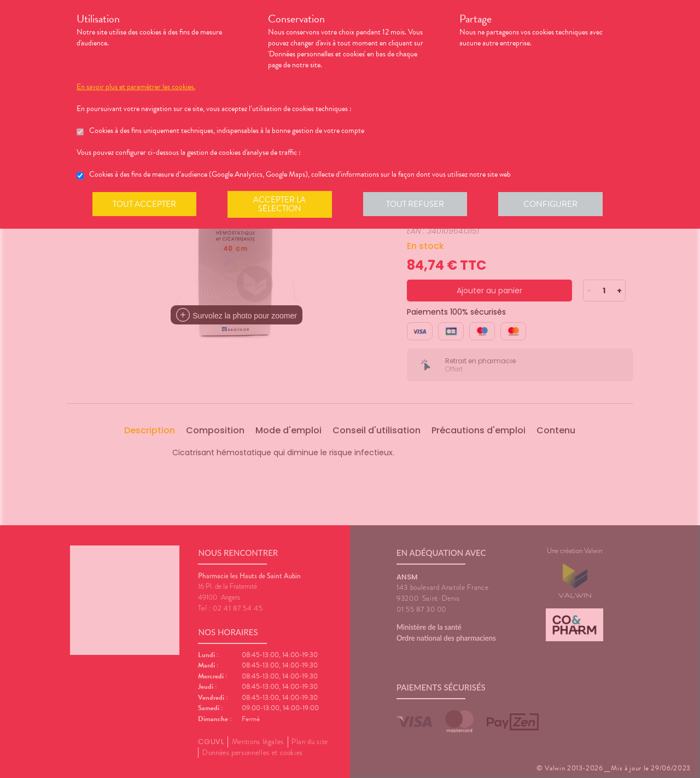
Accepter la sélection (282, 205)
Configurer (555, 205)
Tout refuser (419, 205)
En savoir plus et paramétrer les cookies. (136, 87)
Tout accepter (145, 205)
